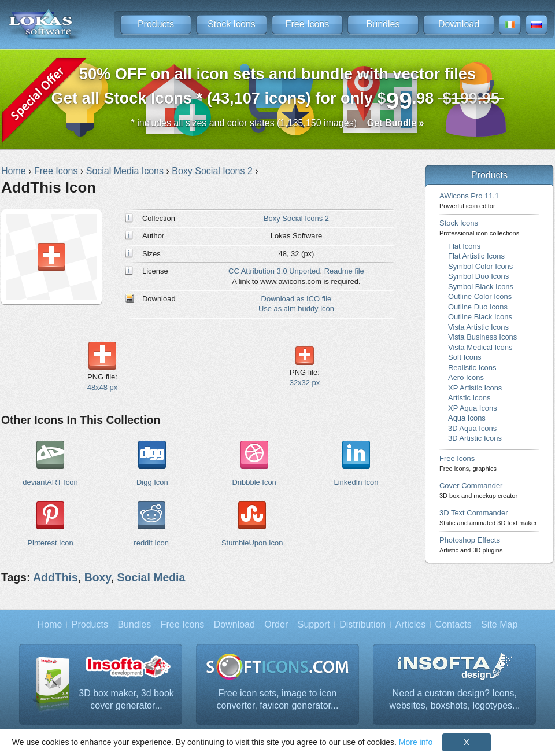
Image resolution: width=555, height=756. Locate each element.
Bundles (383, 24)
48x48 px (103, 387)
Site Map (499, 624)
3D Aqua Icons (472, 428)
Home (50, 624)
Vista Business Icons (482, 337)
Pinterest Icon (50, 543)
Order (276, 624)
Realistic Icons (472, 368)
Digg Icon (152, 482)
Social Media (151, 577)
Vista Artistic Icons (478, 327)
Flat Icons (464, 246)
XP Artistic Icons (475, 388)
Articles (410, 624)
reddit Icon (151, 543)
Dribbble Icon (254, 482)
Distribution (362, 624)
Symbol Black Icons (481, 287)
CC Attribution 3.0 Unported (274, 271)
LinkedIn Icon (356, 482)
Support (314, 624)
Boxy (98, 577)
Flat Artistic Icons (476, 256)
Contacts (454, 624)
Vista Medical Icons (480, 347)
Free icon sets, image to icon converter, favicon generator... (278, 700)
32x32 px (305, 383)
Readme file (344, 271)
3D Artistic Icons (475, 438)
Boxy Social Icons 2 (296, 218)
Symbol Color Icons (480, 266)
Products (156, 24)
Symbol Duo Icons (478, 276)
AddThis (55, 577)
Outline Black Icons (480, 317)
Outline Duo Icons (478, 307)
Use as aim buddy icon (296, 309)
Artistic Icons (469, 398)
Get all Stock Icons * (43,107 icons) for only (278, 89)
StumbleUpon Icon (252, 543)
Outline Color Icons (480, 296)
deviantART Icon (50, 482)
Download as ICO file (297, 299)
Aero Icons (466, 377)
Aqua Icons (467, 418)
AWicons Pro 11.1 (469, 200)
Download (459, 24)
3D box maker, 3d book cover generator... (126, 700)
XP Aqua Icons (473, 408)
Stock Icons (232, 24)
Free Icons (308, 24)
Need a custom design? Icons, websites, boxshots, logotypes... (455, 700)
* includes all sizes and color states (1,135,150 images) (278, 123)
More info (416, 742)
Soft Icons (465, 357)
